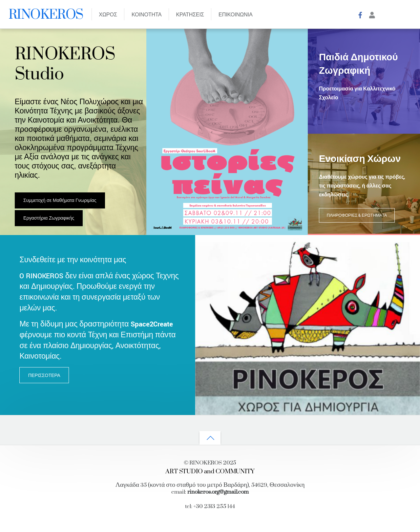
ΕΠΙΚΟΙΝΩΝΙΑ (236, 15)
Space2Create (152, 324)
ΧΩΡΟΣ (108, 15)
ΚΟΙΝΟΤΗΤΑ (147, 15)
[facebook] (360, 15)
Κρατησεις (190, 15)
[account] (372, 15)
